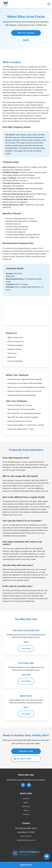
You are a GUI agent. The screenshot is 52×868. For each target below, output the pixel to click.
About (26, 810)
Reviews (26, 814)
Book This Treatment (26, 33)
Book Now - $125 (26, 751)
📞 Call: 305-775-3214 (23, 759)
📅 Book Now (26, 865)
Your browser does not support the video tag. (26, 313)
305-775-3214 (26, 836)
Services (26, 798)
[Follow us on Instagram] (29, 785)
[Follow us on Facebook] (23, 785)
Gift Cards (26, 806)
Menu (26, 802)
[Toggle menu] (49, 4)
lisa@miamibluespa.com (26, 840)
